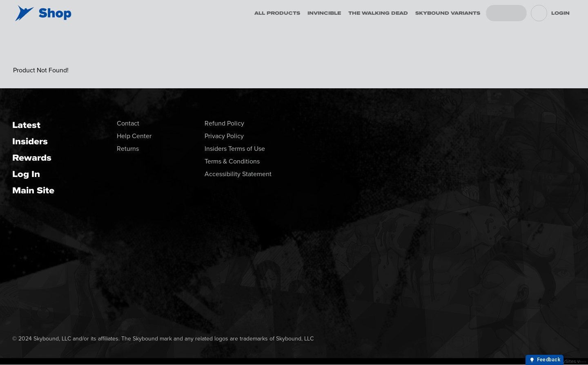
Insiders (30, 141)
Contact (128, 123)
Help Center (134, 136)
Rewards (32, 158)
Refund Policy (224, 123)
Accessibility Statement (238, 174)
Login (560, 13)
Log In (26, 174)
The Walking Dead (378, 13)
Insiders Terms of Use (235, 149)
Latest (26, 125)
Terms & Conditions (232, 161)
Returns (128, 149)
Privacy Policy (224, 136)
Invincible (324, 13)
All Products (277, 13)
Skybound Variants (448, 13)
